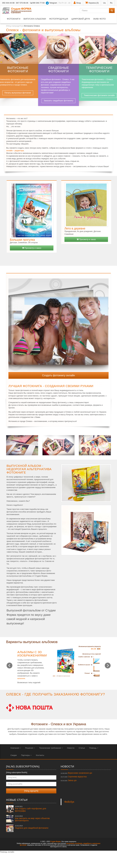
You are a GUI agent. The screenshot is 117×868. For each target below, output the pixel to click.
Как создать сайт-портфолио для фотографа (31, 809)
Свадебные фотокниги (58, 69)
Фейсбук (69, 802)
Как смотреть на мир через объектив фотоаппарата (32, 818)
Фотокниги (14, 19)
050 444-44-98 (8, 3)
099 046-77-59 (37, 3)
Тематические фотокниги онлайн (99, 95)
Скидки (14, 755)
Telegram (51, 3)
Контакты (40, 755)
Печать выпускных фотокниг (18, 93)
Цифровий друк (81, 19)
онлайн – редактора (15, 151)
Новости (71, 748)
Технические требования (51, 748)
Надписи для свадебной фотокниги (32, 827)
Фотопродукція (59, 19)
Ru (111, 3)
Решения (30, 748)
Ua (104, 3)
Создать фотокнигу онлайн (59, 375)
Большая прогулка (22, 240)
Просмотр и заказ (32, 248)
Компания (16, 748)
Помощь (94, 748)
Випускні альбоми (35, 19)
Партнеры (26, 755)
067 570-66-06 (22, 3)
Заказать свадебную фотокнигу (58, 101)
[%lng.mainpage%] (14, 26)
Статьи (82, 748)
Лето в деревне (75, 228)
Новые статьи (17, 800)
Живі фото (99, 19)
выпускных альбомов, (75, 843)
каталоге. (22, 678)
